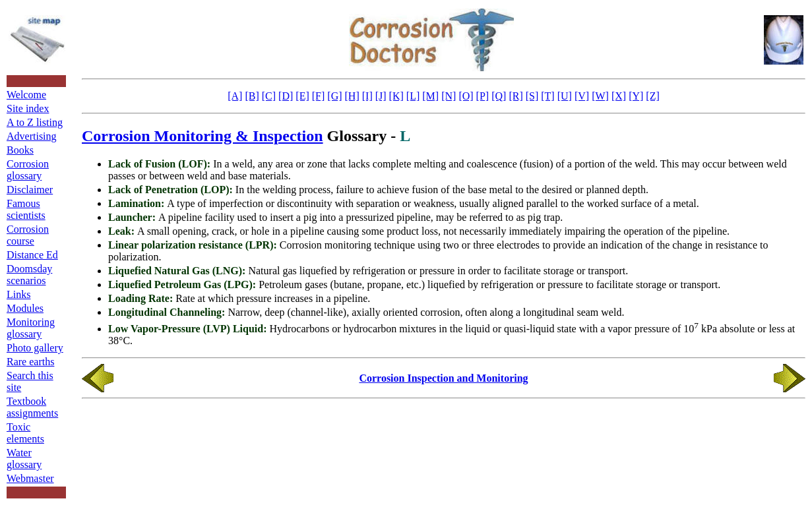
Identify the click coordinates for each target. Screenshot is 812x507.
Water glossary (24, 459)
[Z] (652, 96)
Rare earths (30, 362)
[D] (286, 96)
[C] (269, 96)
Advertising (32, 136)
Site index (28, 108)
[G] (334, 96)
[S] (532, 96)
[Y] (636, 96)
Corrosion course (28, 235)
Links (18, 294)
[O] (466, 96)
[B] (252, 96)
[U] (565, 96)
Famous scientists (26, 209)
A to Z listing (35, 122)
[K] (396, 96)
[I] (367, 96)
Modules (25, 308)
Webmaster (30, 478)
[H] (352, 96)
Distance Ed (32, 255)
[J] (381, 96)
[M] (430, 96)
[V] (582, 96)
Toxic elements (25, 433)
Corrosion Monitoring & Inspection (203, 136)
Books (20, 150)
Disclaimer (30, 190)
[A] (235, 96)
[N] (449, 96)
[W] (600, 96)
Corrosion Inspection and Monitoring (443, 378)
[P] (483, 96)
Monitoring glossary (31, 328)
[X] (619, 96)
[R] (515, 96)
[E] (302, 96)
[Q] (499, 96)
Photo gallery (35, 348)
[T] (547, 96)
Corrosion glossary (28, 170)
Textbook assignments (32, 407)
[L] (413, 96)
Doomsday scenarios (29, 275)
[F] (319, 96)
